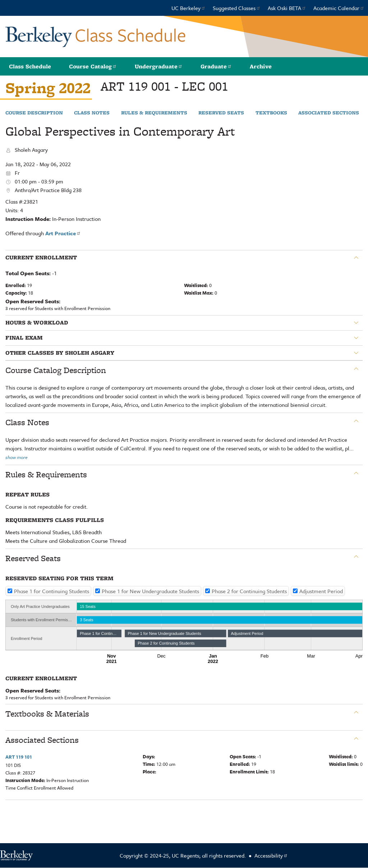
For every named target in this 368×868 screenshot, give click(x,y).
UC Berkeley (188, 8)
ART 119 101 (19, 757)
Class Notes (92, 113)
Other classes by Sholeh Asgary (60, 353)
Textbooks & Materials (47, 714)
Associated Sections (329, 113)
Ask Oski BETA (287, 8)
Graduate (216, 66)
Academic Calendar (339, 8)
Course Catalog (93, 66)
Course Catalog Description (56, 370)
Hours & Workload (37, 323)
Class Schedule (30, 66)
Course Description (34, 113)
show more (17, 457)
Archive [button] (261, 66)
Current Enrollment (41, 258)
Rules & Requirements (154, 113)
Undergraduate (159, 66)
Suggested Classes (237, 8)
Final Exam (24, 338)
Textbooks (271, 113)
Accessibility (271, 855)
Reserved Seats (221, 113)
